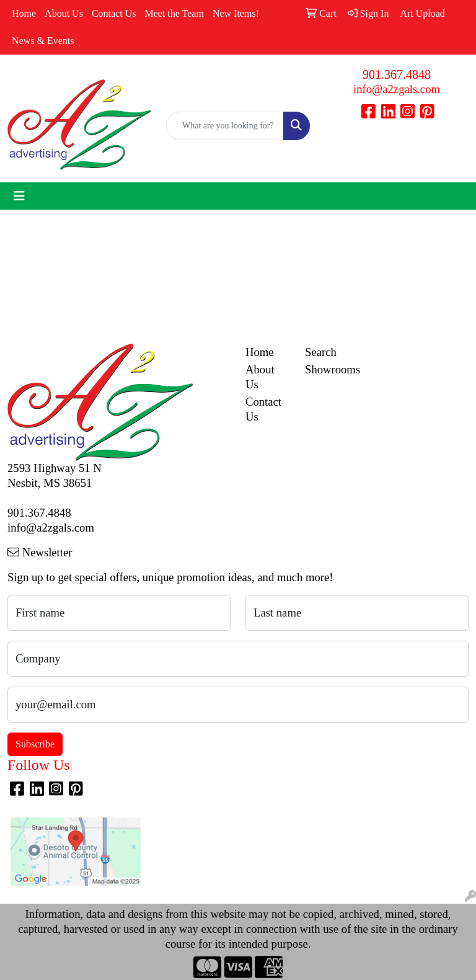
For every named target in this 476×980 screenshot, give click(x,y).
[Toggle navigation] (19, 196)
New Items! (236, 13)
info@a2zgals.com (397, 89)
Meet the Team (174, 13)
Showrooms (327, 369)
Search (321, 352)
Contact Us (114, 13)
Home (24, 13)
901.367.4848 (397, 74)
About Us (64, 13)
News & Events (43, 41)
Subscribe (35, 744)
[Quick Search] (225, 126)
